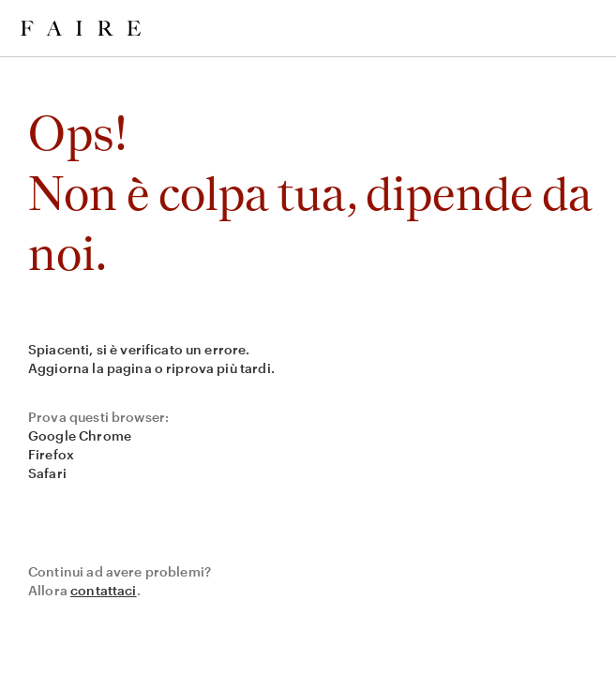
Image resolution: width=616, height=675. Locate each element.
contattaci (104, 590)
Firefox (51, 454)
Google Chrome (80, 435)
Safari (47, 473)
